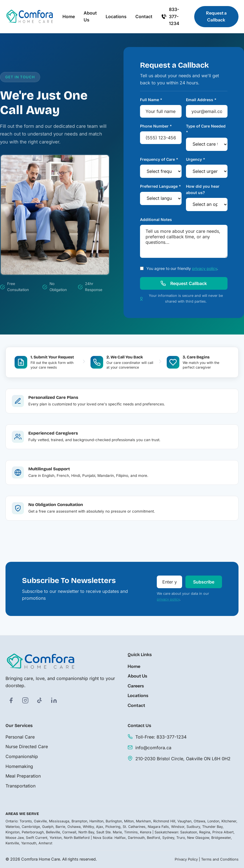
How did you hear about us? (203, 190)
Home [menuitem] (69, 16)
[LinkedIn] (54, 700)
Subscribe (204, 582)
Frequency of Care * (159, 159)
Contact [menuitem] (144, 16)
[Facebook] (11, 700)
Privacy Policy (186, 859)
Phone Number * (156, 126)
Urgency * (196, 159)
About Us (137, 676)
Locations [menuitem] (116, 16)
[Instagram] (25, 700)
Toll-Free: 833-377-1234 (161, 737)
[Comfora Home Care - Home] (30, 17)
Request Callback (184, 284)
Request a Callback (216, 16)
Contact (136, 705)
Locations (138, 696)
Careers (136, 686)
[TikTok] (40, 700)
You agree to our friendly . (182, 268)
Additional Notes (156, 219)
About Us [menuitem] (90, 16)
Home (134, 666)
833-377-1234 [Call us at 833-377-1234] (170, 16)
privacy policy (205, 268)
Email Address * (201, 100)
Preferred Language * (161, 186)
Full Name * (151, 100)
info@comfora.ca (153, 748)
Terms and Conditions (220, 859)
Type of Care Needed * (206, 129)
